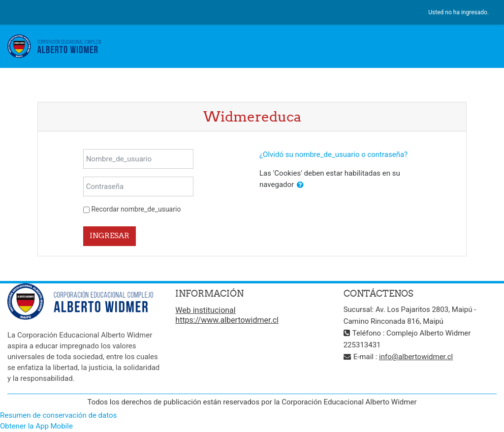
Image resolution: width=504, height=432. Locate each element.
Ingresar (110, 235)
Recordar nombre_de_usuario (136, 209)
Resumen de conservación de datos (58, 415)
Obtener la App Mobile (36, 426)
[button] (300, 185)
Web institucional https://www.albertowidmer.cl (227, 315)
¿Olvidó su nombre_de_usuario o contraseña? (333, 154)
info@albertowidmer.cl (416, 357)
